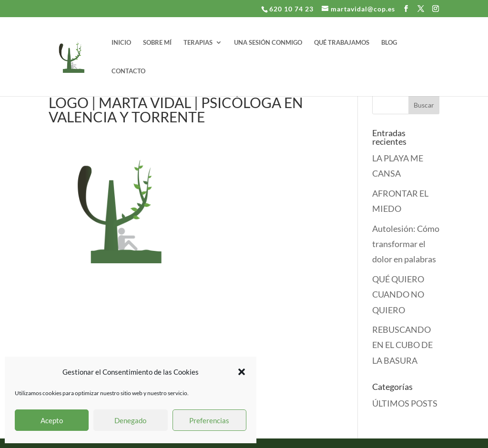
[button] (242, 372)
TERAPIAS (198, 43)
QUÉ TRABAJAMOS (342, 43)
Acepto (52, 420)
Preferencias (209, 420)
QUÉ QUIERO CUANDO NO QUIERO (398, 294)
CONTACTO (128, 71)
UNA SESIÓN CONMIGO (268, 43)
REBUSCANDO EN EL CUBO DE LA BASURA (402, 345)
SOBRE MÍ (157, 43)
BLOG (389, 43)
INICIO (121, 43)
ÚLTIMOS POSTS (405, 403)
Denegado (130, 420)
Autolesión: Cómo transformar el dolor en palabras (406, 244)
